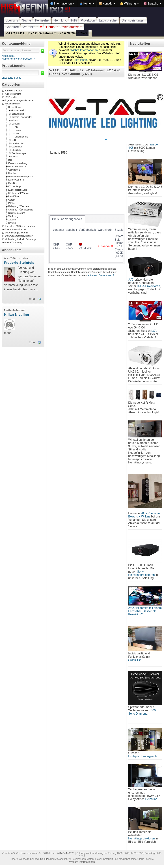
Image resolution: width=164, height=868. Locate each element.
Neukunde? (8, 56)
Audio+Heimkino (13, 94)
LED (14, 140)
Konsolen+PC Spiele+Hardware (21, 226)
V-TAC (18, 134)
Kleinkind (13, 183)
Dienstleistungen (133, 20)
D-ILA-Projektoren (148, 286)
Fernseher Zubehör (18, 167)
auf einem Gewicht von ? (101, 275)
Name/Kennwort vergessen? (18, 59)
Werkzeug (13, 216)
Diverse (15, 157)
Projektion (88, 20)
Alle (17, 127)
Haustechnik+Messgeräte (21, 177)
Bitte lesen (80, 60)
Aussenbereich (19, 110)
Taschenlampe (19, 153)
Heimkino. (152, 799)
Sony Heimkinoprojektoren (142, 573)
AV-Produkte (11, 97)
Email (33, 299)
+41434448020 (66, 853)
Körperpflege (15, 186)
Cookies (45, 859)
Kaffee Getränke (16, 180)
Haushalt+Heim (13, 104)
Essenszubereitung (18, 163)
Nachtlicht (16, 150)
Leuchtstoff (17, 147)
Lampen (16, 124)
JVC (131, 280)
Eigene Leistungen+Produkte (19, 100)
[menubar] (106, 3)
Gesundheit (14, 170)
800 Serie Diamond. (142, 712)
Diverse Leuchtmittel (22, 117)
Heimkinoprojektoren (142, 838)
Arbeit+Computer (13, 91)
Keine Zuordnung (14, 242)
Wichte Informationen (84, 50)
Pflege (11, 203)
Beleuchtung (14, 107)
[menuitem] (62, 3)
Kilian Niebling (17, 315)
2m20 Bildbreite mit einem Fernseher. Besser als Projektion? (145, 611)
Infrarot (15, 120)
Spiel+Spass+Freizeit (16, 229)
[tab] (67, 219)
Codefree (12, 27)
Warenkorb (32, 27)
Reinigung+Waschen (19, 206)
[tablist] (86, 239)
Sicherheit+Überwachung (21, 210)
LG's (154, 331)
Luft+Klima (14, 196)
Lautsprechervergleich (142, 756)
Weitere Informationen (82, 862)
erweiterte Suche (12, 78)
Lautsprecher (108, 20)
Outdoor (12, 200)
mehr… (33, 289)
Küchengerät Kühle (18, 190)
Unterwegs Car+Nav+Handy (19, 236)
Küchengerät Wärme (18, 193)
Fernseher (42, 20)
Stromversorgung (17, 213)
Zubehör (12, 220)
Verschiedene (21, 137)
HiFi (74, 20)
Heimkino (60, 20)
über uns (12, 20)
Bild (10, 160)
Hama (18, 130)
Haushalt (13, 173)
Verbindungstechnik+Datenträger (21, 239)
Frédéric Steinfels (19, 263)
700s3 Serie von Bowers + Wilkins (145, 515)
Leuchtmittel (18, 143)
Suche (27, 20)
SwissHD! (134, 660)
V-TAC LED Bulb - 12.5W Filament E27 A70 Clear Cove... (48, 33)
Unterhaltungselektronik (17, 233)
